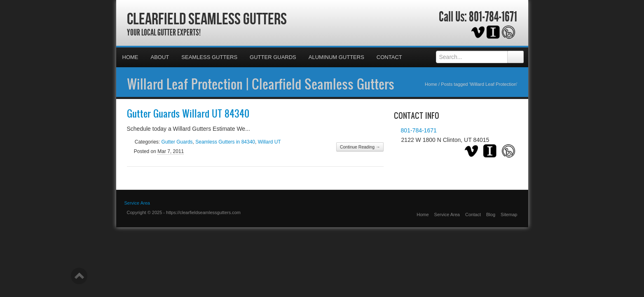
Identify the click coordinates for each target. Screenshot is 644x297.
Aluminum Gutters (336, 57)
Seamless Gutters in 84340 (225, 142)
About (160, 57)
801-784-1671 (493, 17)
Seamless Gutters (209, 57)
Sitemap (509, 214)
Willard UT (269, 142)
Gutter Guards (273, 57)
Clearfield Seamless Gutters (207, 19)
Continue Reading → (360, 147)
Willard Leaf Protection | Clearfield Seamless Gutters (261, 84)
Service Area (447, 214)
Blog (491, 214)
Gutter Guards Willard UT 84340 (188, 113)
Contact (389, 57)
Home (130, 57)
